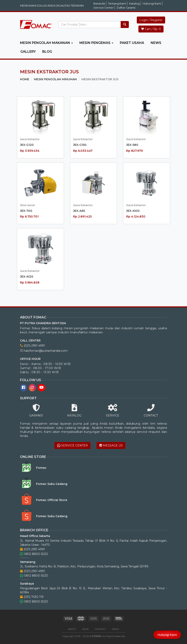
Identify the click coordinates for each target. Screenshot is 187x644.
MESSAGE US (111, 445)
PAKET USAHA (132, 43)
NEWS (156, 43)
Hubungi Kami (152, 3)
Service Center (104, 8)
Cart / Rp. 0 (151, 29)
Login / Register (151, 20)
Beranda (99, 3)
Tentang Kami (117, 3)
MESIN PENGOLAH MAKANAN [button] (46, 43)
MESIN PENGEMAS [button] (96, 43)
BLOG (47, 52)
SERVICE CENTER (72, 445)
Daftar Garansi (126, 8)
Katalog (134, 3)
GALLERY (28, 52)
